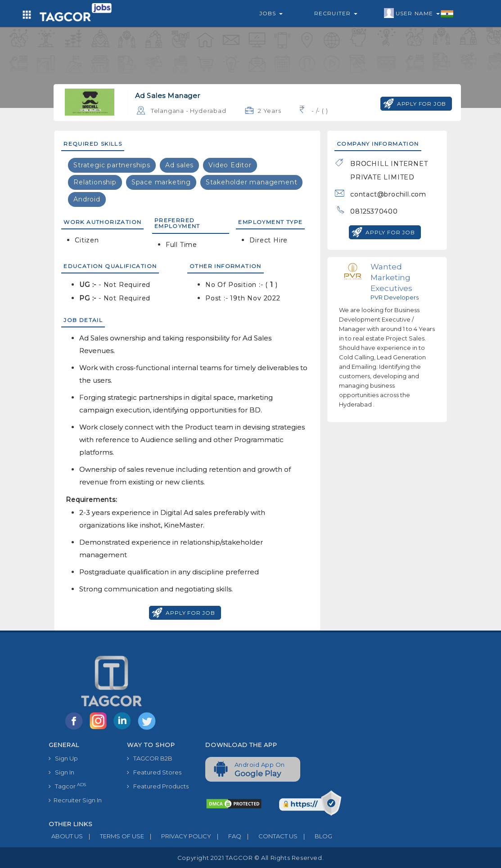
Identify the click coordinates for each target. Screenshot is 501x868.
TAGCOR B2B (150, 758)
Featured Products (158, 786)
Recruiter (336, 13)
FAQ (226, 836)
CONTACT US (269, 836)
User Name (419, 13)
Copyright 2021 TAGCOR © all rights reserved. (250, 858)
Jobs (271, 13)
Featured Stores (154, 772)
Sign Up (63, 758)
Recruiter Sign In (75, 800)
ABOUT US (66, 836)
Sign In (61, 772)
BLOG (315, 836)
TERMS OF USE (113, 836)
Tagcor (67, 786)
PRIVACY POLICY (178, 836)
